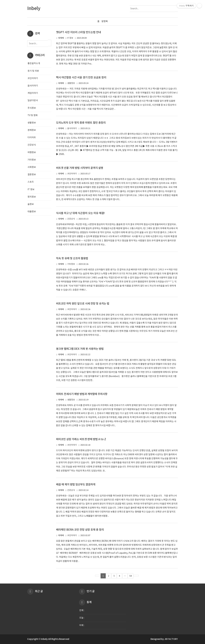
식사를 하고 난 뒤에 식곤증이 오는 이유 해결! (80, 213)
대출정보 (32, 212)
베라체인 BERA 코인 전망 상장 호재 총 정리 (80, 530)
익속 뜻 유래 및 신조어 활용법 (72, 258)
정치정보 (32, 197)
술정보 (31, 204)
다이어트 (32, 138)
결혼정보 (32, 175)
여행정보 (32, 153)
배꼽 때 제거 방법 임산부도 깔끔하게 (76, 485)
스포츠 (31, 182)
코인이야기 (72, 174)
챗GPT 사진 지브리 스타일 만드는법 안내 (78, 32)
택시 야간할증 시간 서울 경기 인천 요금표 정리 (81, 78)
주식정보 (32, 108)
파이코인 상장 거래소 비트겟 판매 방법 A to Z (81, 439)
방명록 (105, 21)
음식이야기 (72, 129)
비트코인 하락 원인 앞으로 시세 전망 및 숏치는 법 (83, 304)
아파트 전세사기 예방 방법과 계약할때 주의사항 (82, 394)
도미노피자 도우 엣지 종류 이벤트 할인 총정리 (81, 123)
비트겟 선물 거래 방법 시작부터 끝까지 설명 (80, 168)
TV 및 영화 (33, 115)
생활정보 (71, 83)
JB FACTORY (171, 639)
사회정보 (32, 167)
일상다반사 (33, 101)
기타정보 (71, 264)
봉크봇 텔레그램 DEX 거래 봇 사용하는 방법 (80, 349)
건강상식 (71, 219)
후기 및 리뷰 (33, 71)
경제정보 (32, 130)
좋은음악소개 (34, 64)
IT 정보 (70, 38)
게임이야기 (33, 93)
